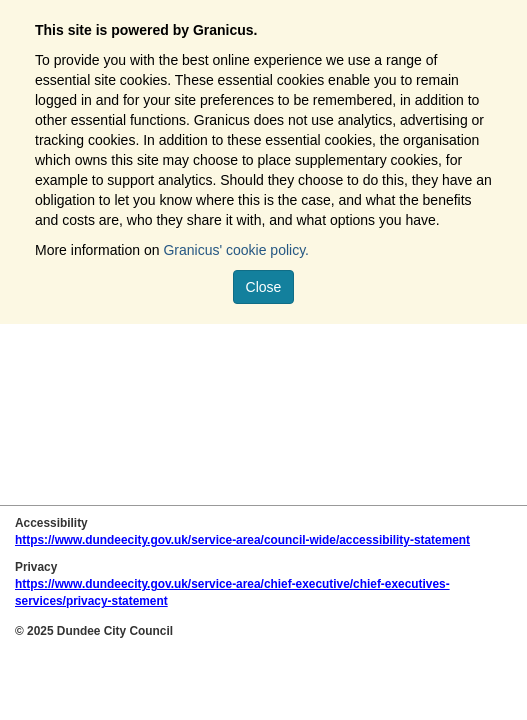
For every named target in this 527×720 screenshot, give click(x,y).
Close (264, 287)
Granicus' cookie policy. (236, 250)
